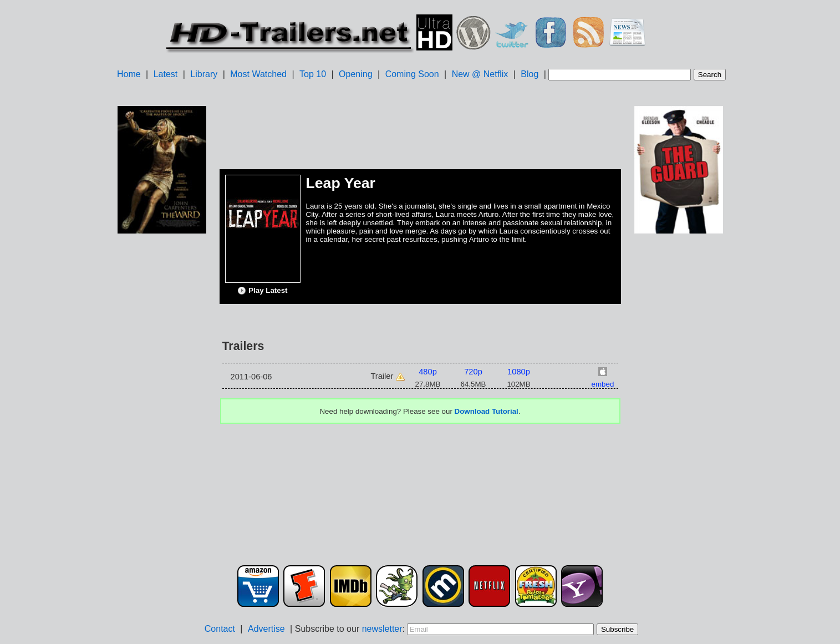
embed (603, 384)
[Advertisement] (162, 411)
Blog (530, 74)
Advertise (266, 629)
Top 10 (313, 74)
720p (473, 372)
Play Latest (262, 291)
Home (129, 74)
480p (428, 372)
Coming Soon (412, 74)
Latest (166, 74)
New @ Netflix (480, 74)
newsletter (382, 629)
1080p (519, 372)
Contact (220, 629)
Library (204, 74)
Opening (356, 74)
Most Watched (258, 74)
